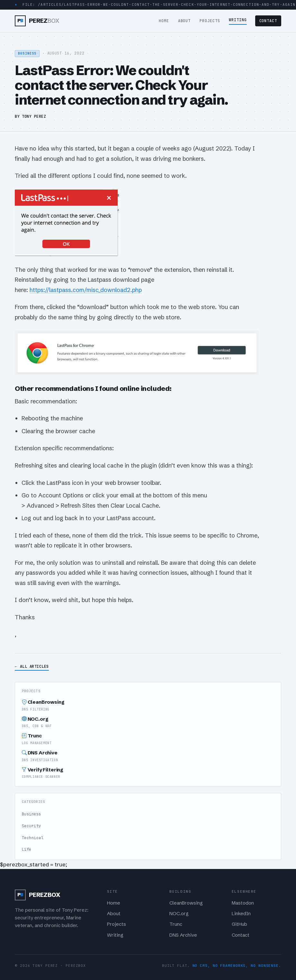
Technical (33, 838)
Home (164, 21)
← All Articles (32, 666)
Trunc (148, 739)
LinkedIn (241, 914)
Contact (268, 21)
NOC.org (148, 722)
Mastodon (243, 903)
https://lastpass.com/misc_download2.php (86, 290)
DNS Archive (148, 756)
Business (31, 814)
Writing (238, 20)
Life (27, 849)
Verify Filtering (148, 773)
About (184, 21)
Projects (210, 21)
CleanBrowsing (148, 705)
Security (31, 826)
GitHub (239, 924)
